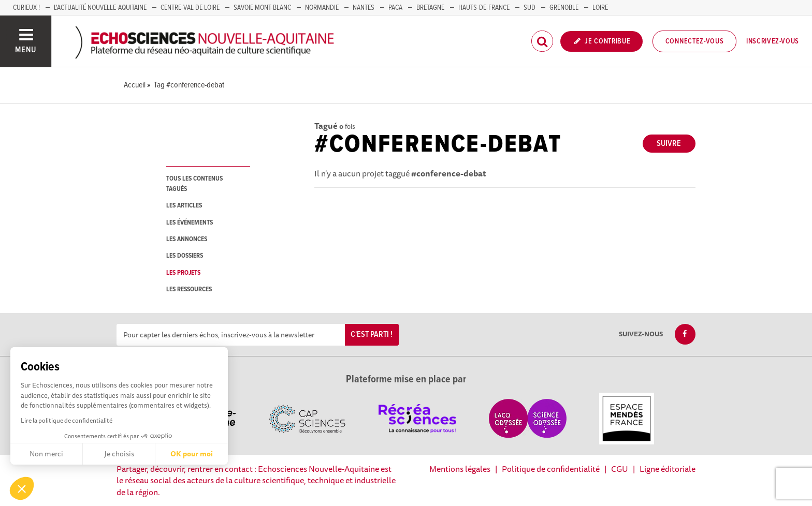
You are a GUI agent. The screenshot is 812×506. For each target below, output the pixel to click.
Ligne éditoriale (668, 469)
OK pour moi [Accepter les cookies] (192, 454)
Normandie (322, 8)
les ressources (189, 289)
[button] (22, 488)
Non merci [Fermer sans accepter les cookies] (46, 454)
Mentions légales (460, 469)
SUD (530, 8)
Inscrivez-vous (773, 41)
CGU (620, 469)
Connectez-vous (695, 41)
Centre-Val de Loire (190, 8)
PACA (395, 8)
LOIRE (600, 8)
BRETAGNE (430, 8)
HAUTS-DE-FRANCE (484, 8)
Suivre (669, 144)
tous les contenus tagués (194, 184)
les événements (190, 223)
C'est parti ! (372, 334)
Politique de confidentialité (551, 469)
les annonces (187, 239)
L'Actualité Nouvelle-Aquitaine (100, 8)
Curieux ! (26, 8)
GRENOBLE (564, 8)
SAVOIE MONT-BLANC (262, 8)
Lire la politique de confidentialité (67, 420)
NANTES (364, 8)
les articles (184, 206)
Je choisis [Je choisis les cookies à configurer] (119, 454)
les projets (183, 273)
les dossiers (185, 256)
